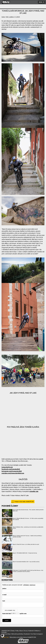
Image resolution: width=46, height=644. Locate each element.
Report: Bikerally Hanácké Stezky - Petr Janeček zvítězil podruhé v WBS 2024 (23, 510)
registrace (32, 585)
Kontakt (4, 632)
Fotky (17, 631)
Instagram (40, 634)
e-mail (4, 595)
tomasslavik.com (7, 467)
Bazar (21, 631)
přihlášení (26, 585)
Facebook (27, 634)
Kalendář (31, 631)
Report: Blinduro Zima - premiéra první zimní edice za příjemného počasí (23, 528)
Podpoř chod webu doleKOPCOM (24, 502)
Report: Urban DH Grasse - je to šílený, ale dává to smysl (20, 544)
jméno (4, 588)
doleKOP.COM (6, 631)
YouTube (33, 634)
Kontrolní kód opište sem (23, 615)
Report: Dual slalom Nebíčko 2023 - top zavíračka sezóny (21, 562)
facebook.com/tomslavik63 (11, 469)
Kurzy (26, 631)
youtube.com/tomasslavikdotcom (13, 473)
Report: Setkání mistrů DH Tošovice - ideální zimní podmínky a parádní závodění (22, 536)
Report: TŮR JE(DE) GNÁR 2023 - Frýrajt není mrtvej (19, 553)
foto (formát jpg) (10, 610)
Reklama (37, 631)
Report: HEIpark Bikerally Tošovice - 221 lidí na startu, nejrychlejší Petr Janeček (23, 519)
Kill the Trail (5, 637)
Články (12, 631)
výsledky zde (34, 491)
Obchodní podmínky (17, 634)
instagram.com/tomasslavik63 (12, 471)
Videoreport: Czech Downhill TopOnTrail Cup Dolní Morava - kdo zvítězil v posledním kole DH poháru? (23, 571)
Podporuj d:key (6, 634)
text (4, 601)
